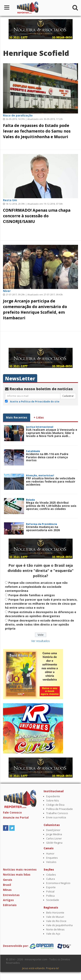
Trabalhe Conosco (57, 813)
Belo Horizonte (55, 913)
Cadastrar (68, 396)
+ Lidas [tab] (39, 417)
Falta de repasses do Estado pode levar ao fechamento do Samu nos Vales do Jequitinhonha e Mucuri (37, 131)
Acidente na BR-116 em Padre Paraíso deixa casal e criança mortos (47, 457)
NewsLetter (20, 378)
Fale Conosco (12, 812)
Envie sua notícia (56, 817)
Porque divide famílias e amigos (32, 595)
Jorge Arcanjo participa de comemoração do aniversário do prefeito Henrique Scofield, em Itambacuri (35, 309)
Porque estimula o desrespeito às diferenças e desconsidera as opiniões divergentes (41, 614)
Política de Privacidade (59, 809)
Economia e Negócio (58, 883)
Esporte (51, 887)
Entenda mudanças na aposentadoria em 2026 (43, 528)
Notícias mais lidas (17, 874)
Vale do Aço (53, 934)
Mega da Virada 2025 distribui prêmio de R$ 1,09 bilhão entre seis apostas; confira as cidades (51, 506)
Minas (7, 890)
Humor (50, 854)
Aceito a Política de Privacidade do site (35, 401)
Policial (50, 892)
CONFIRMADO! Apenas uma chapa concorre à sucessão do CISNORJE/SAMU (37, 216)
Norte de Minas (55, 929)
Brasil (7, 885)
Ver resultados (40, 641)
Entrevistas (11, 895)
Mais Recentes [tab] (17, 417)
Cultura (50, 879)
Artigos (8, 900)
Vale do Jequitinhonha (59, 925)
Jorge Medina (54, 834)
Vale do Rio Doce (56, 921)
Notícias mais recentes (20, 869)
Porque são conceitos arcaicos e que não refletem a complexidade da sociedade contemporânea (36, 587)
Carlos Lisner (54, 839)
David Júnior (53, 830)
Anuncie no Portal (16, 817)
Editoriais (10, 905)
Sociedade (53, 900)
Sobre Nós (53, 801)
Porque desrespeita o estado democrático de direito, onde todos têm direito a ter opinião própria (39, 624)
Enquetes (52, 858)
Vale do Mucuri (55, 917)
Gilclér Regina (54, 843)
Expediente (53, 796)
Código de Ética (55, 805)
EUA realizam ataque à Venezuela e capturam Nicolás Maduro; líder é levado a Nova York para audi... (52, 433)
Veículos (51, 862)
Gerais (8, 880)
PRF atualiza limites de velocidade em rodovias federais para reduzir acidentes (51, 481)
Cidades (51, 875)
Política (50, 896)
